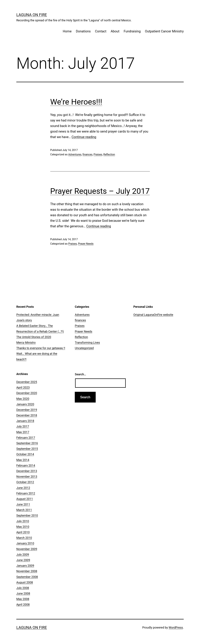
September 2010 (27, 515)
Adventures (75, 154)
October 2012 (25, 482)
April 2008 (23, 605)
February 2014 (26, 465)
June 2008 (23, 593)
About (115, 31)
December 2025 (27, 382)
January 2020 (25, 404)
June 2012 (23, 488)
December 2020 (27, 393)
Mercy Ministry (26, 343)
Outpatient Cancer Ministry (164, 31)
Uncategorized (84, 348)
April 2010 (23, 532)
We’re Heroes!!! (76, 102)
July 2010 (23, 521)
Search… (80, 374)
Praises (98, 154)
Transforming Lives (87, 343)
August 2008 (25, 582)
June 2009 (23, 560)
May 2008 (23, 599)
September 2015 (27, 449)
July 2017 (23, 426)
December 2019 (27, 410)
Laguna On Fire (32, 15)
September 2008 (27, 577)
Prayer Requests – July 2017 (100, 191)
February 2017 (26, 438)
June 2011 (23, 504)
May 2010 (23, 527)
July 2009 (23, 555)
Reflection (109, 154)
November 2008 (27, 571)
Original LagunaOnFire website (153, 315)
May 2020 (23, 399)
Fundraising (132, 31)
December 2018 (27, 415)
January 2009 (25, 566)
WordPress (176, 627)
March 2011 (24, 510)
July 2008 (23, 588)
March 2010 (24, 538)
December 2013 (27, 471)
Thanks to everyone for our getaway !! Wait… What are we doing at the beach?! (41, 354)
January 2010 (25, 543)
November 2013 (27, 477)
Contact (101, 31)
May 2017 (23, 432)
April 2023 (23, 387)
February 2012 (26, 493)
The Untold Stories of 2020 (34, 337)
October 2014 (25, 454)
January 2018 (25, 421)
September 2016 (27, 443)
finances (88, 154)
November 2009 (27, 549)
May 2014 (23, 460)
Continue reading (84, 137)
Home (67, 31)
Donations (83, 31)
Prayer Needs (86, 244)
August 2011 (25, 499)
